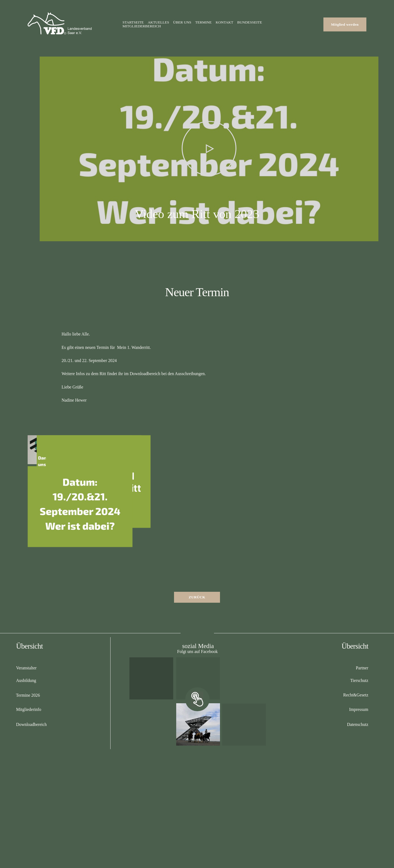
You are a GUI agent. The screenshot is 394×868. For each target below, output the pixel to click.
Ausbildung (26, 680)
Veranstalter (26, 668)
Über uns (182, 22)
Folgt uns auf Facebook (197, 651)
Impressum (359, 709)
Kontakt (224, 22)
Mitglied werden (345, 24)
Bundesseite (250, 22)
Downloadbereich (31, 724)
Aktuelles (158, 22)
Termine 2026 (28, 695)
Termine (204, 22)
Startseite (133, 22)
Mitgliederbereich (142, 26)
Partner (362, 668)
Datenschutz (358, 724)
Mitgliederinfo (29, 709)
